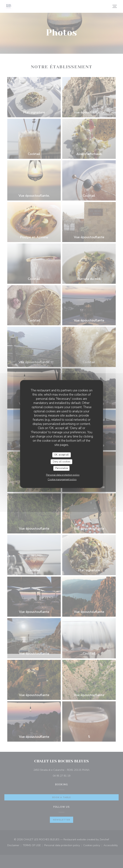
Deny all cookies (62, 462)
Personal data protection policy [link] (63, 475)
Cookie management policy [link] (62, 479)
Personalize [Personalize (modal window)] (62, 468)
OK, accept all (62, 455)
